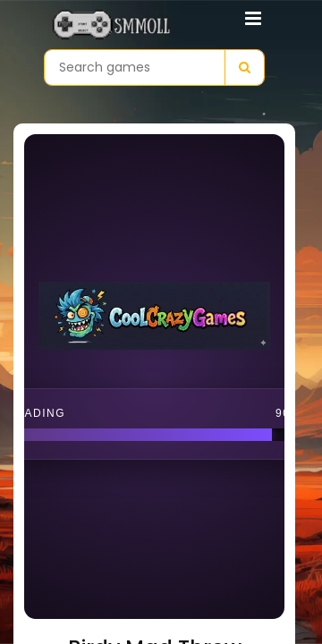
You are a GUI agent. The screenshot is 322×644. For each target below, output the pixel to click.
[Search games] (135, 68)
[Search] (244, 68)
